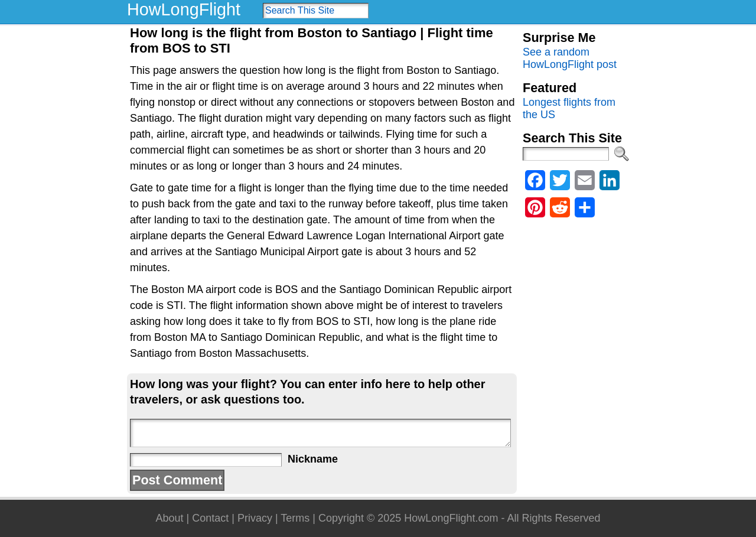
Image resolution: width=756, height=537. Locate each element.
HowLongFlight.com (451, 518)
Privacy (255, 518)
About (169, 518)
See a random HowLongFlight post (570, 58)
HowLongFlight (184, 9)
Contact (210, 518)
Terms (295, 518)
